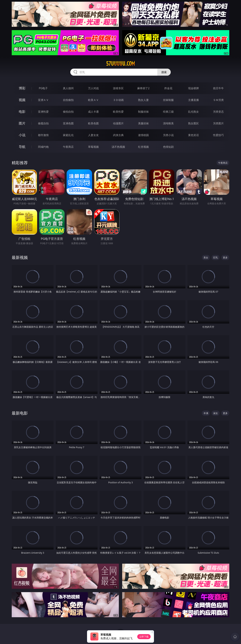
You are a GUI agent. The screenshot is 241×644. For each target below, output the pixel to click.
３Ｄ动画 (118, 100)
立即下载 (144, 637)
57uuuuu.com (120, 64)
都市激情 (43, 135)
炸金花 (168, 88)
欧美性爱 (118, 112)
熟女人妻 (143, 100)
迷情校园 (143, 135)
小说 (22, 135)
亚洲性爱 (43, 112)
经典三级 (168, 112)
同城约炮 (43, 147)
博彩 (22, 88)
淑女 (216, 413)
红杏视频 (143, 147)
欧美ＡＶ (93, 100)
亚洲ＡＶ (43, 100)
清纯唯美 (168, 123)
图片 (22, 123)
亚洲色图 (68, 123)
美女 (206, 257)
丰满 (206, 413)
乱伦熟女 (193, 112)
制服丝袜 (143, 112)
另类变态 (218, 112)
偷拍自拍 (68, 112)
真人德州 (68, 88)
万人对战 (93, 88)
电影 (22, 112)
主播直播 (193, 100)
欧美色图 (93, 123)
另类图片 (218, 123)
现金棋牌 (193, 88)
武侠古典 (118, 135)
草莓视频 (93, 147)
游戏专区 (118, 88)
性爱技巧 (218, 135)
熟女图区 (193, 123)
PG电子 (43, 88)
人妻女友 (93, 135)
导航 (22, 147)
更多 (225, 257)
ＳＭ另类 (218, 100)
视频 (22, 100)
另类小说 (168, 135)
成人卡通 (93, 112)
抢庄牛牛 (218, 88)
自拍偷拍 (68, 100)
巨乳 (216, 257)
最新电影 (20, 413)
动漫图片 (118, 123)
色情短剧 (168, 147)
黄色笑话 (193, 135)
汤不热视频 (118, 147)
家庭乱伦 (68, 135)
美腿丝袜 (143, 123)
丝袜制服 (168, 100)
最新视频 (20, 257)
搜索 (164, 72)
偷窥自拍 (43, 123)
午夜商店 (68, 147)
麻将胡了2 (143, 88)
